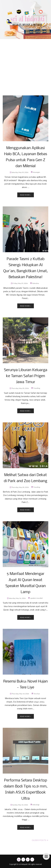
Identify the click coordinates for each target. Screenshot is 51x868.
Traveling (37, 388)
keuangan (36, 172)
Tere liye (37, 694)
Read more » (26, 195)
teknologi (36, 805)
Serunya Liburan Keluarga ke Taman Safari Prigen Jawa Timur (26, 376)
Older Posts (39, 840)
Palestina (36, 283)
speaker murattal (36, 598)
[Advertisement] (26, 68)
